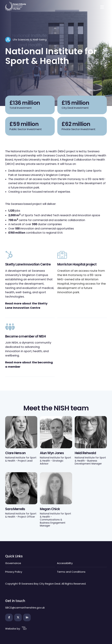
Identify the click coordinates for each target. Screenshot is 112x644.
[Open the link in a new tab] (9, 617)
